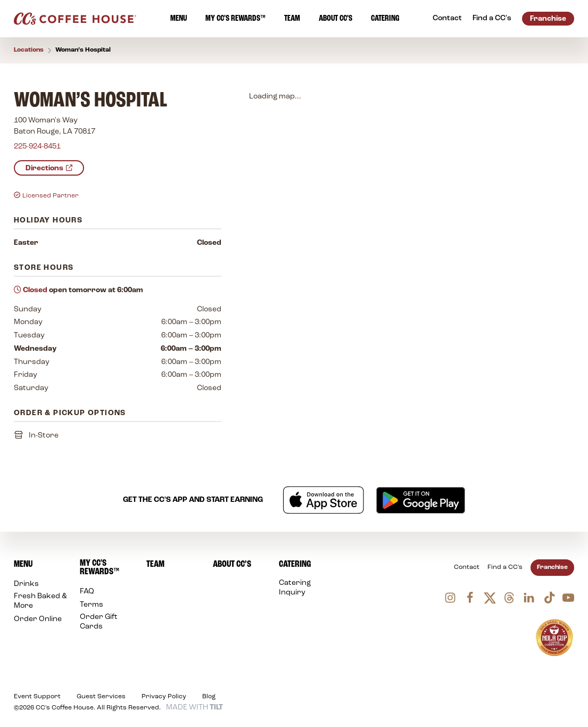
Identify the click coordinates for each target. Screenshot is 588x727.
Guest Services (101, 697)
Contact (467, 567)
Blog (209, 697)
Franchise (552, 567)
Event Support (37, 697)
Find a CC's (505, 567)
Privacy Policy (164, 697)
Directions (49, 169)
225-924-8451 (37, 147)
